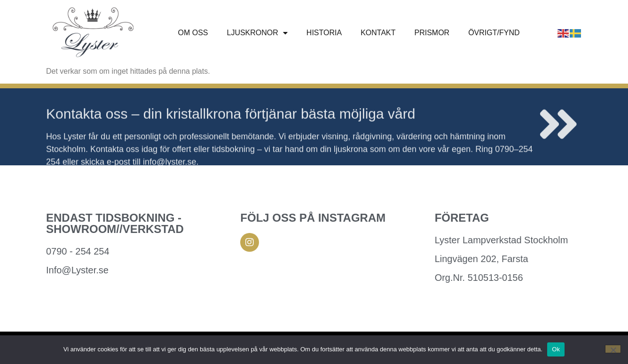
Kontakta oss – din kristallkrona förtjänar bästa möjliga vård (231, 121)
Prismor (432, 33)
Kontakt (378, 33)
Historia (324, 33)
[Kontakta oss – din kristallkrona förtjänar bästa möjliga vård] (558, 132)
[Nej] (613, 349)
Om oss (193, 33)
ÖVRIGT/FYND (494, 33)
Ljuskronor (257, 33)
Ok (556, 349)
